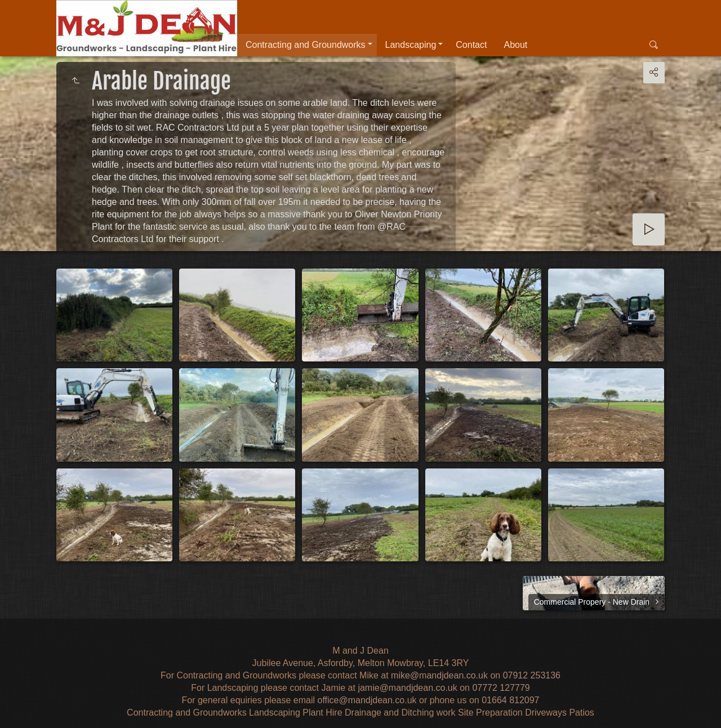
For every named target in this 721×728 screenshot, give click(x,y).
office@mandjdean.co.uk (367, 700)
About (515, 45)
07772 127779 (501, 688)
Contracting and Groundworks (306, 45)
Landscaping (411, 45)
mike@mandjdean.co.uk (439, 675)
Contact (471, 45)
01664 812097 (510, 700)
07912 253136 (532, 675)
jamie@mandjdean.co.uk (407, 688)
